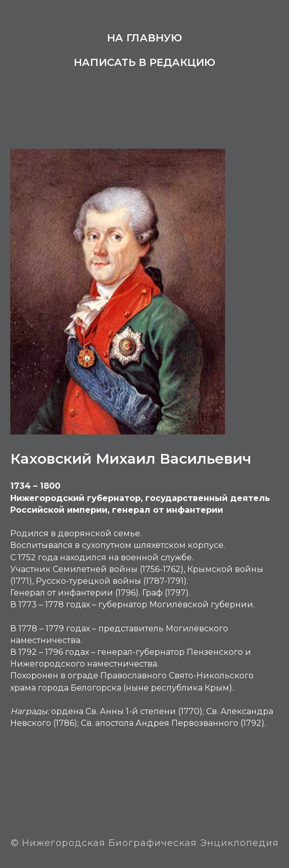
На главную (144, 38)
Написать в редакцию (144, 62)
